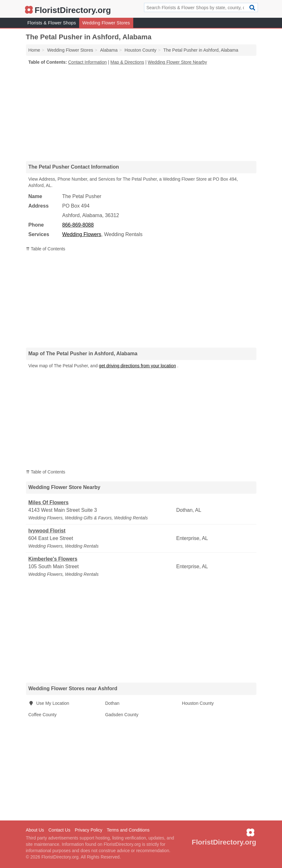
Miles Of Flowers (49, 502)
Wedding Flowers (82, 234)
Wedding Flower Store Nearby (177, 62)
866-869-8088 (78, 225)
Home (34, 50)
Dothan (112, 703)
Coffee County (43, 715)
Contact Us (59, 830)
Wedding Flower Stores (106, 23)
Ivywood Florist (47, 531)
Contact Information (87, 62)
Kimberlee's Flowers (53, 559)
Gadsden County (122, 715)
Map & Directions (127, 62)
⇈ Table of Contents (46, 249)
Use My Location (49, 703)
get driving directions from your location (137, 366)
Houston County (198, 703)
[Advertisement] (141, 113)
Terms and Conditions (128, 830)
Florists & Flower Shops (52, 23)
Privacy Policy (88, 830)
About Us (35, 830)
